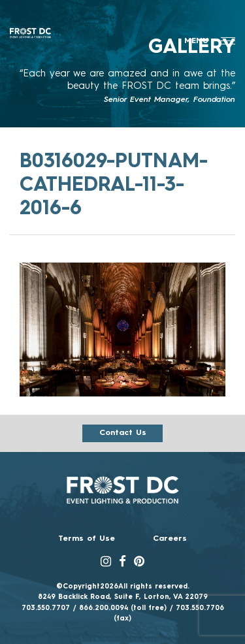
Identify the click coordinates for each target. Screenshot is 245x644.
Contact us (123, 433)
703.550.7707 (46, 608)
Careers (170, 539)
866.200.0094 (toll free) (123, 608)
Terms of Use (87, 539)
